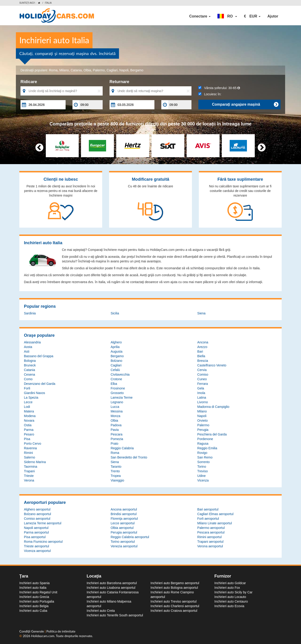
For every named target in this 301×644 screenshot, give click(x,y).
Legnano (117, 402)
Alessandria (32, 342)
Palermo (99, 70)
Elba (114, 384)
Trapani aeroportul (210, 542)
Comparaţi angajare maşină (245, 104)
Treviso (202, 471)
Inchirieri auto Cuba (33, 611)
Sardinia (30, 313)
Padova (116, 425)
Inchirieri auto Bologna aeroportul (174, 588)
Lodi (27, 407)
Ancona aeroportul (124, 509)
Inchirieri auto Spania (35, 583)
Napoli (124, 70)
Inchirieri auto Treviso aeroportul (174, 601)
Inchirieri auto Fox (227, 588)
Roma (53, 70)
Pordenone (205, 439)
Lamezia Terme (122, 397)
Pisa (27, 439)
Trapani (29, 471)
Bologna (30, 361)
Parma (29, 430)
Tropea (116, 476)
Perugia (203, 430)
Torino (202, 467)
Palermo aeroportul (211, 528)
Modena (30, 416)
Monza (116, 416)
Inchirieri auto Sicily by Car (234, 592)
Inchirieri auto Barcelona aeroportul (112, 583)
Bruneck (30, 365)
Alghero (116, 342)
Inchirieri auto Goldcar (230, 583)
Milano (64, 70)
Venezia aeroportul (124, 546)
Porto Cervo (33, 444)
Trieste (29, 476)
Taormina (31, 467)
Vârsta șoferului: (219, 88)
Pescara (117, 434)
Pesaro (29, 434)
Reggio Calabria (122, 448)
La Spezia (31, 397)
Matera (29, 411)
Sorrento (203, 462)
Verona (29, 480)
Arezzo (202, 347)
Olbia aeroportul (122, 528)
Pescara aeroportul (211, 532)
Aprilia (115, 347)
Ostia (28, 425)
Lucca (115, 407)
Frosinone (118, 388)
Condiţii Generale (32, 631)
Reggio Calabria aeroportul (130, 537)
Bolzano (117, 361)
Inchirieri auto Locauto (230, 597)
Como (28, 379)
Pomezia (117, 439)
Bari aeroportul (208, 509)
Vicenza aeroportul (37, 551)
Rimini (28, 453)
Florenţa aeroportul (124, 519)
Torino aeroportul (123, 542)
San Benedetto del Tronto (129, 457)
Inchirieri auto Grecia (34, 597)
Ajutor (273, 16)
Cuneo (202, 379)
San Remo (205, 457)
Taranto (116, 467)
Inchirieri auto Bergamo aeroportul (175, 583)
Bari (200, 351)
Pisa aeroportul (35, 537)
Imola (201, 393)
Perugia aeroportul (124, 532)
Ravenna (30, 448)
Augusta (117, 351)
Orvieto (202, 421)
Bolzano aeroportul (38, 514)
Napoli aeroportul (36, 528)
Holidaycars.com (43, 636)
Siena (201, 313)
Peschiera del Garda (212, 434)
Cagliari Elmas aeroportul (215, 514)
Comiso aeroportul (37, 519)
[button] (227, 16)
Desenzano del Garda (40, 384)
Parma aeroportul (36, 532)
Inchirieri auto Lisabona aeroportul (111, 588)
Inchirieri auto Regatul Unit (38, 592)
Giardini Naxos (35, 393)
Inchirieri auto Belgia (34, 606)
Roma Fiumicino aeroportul (43, 542)
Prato (114, 444)
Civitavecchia (120, 374)
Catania (76, 70)
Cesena (29, 374)
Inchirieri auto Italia (33, 588)
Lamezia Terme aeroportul (43, 523)
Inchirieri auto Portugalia (37, 601)
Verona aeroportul (210, 546)
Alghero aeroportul (37, 509)
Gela (201, 388)
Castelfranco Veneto (212, 365)
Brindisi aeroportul (124, 514)
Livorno (203, 402)
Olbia (87, 70)
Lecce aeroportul (123, 523)
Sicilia (115, 313)
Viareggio (117, 480)
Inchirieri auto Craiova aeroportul (174, 611)
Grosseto (117, 393)
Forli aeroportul (208, 519)
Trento (115, 471)
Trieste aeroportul (36, 546)
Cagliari (112, 70)
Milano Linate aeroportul (214, 523)
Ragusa (203, 444)
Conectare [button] (200, 16)
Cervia (202, 370)
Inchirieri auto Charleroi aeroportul (175, 606)
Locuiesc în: (210, 94)
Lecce (28, 402)
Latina (202, 397)
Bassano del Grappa (39, 356)
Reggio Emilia (207, 448)
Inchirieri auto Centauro (231, 601)
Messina (117, 411)
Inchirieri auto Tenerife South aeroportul (115, 615)
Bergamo (137, 70)
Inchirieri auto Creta (101, 611)
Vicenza (203, 480)
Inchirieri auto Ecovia (229, 606)
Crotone (116, 379)
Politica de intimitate (61, 631)
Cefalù (115, 370)
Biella (201, 356)
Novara (29, 421)
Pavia (115, 430)
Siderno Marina (35, 462)
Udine (201, 476)
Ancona (203, 342)
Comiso (203, 374)
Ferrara (203, 384)
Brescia (203, 361)
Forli (27, 388)
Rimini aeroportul (209, 537)
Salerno (29, 457)
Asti (27, 351)
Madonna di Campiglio (213, 407)
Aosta (28, 347)
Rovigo (202, 453)
